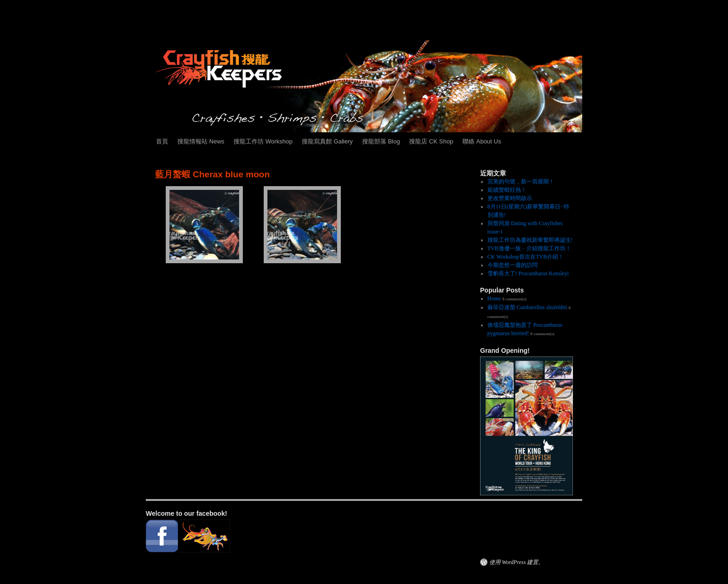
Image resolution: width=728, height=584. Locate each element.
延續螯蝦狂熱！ (507, 190)
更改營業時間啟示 (510, 198)
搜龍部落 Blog (381, 141)
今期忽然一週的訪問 (513, 265)
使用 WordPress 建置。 (517, 562)
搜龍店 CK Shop (431, 141)
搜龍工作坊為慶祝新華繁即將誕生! (530, 240)
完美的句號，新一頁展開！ (521, 182)
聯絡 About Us (482, 141)
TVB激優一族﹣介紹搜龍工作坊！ (529, 248)
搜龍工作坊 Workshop (263, 141)
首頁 (162, 141)
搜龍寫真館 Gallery (327, 141)
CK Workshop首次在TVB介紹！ (526, 257)
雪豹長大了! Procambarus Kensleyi (528, 273)
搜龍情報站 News (201, 141)
